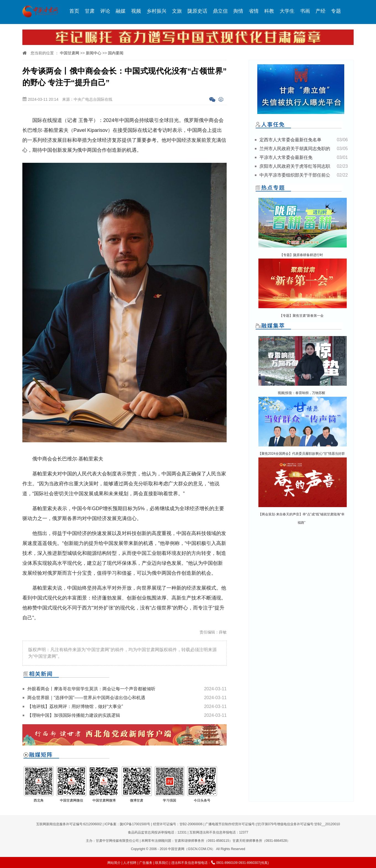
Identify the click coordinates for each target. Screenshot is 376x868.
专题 (336, 11)
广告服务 (146, 863)
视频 (136, 11)
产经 (321, 11)
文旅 (177, 11)
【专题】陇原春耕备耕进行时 (301, 255)
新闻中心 (94, 53)
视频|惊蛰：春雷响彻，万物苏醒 (301, 393)
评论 (105, 11)
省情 (254, 11)
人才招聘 (130, 863)
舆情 (238, 11)
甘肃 (90, 11)
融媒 (121, 11)
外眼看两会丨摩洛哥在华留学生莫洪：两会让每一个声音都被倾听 (91, 689)
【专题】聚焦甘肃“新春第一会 (301, 316)
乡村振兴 (157, 11)
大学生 (287, 11)
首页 (74, 11)
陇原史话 (197, 11)
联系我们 (162, 863)
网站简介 (114, 863)
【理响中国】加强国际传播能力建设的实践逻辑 (74, 715)
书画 (305, 11)
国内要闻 (116, 53)
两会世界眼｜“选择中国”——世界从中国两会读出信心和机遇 (86, 698)
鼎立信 (220, 11)
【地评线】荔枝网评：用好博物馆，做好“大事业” (75, 706)
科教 (269, 11)
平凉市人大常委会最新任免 (286, 157)
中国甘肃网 (70, 53)
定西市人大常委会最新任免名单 (290, 140)
